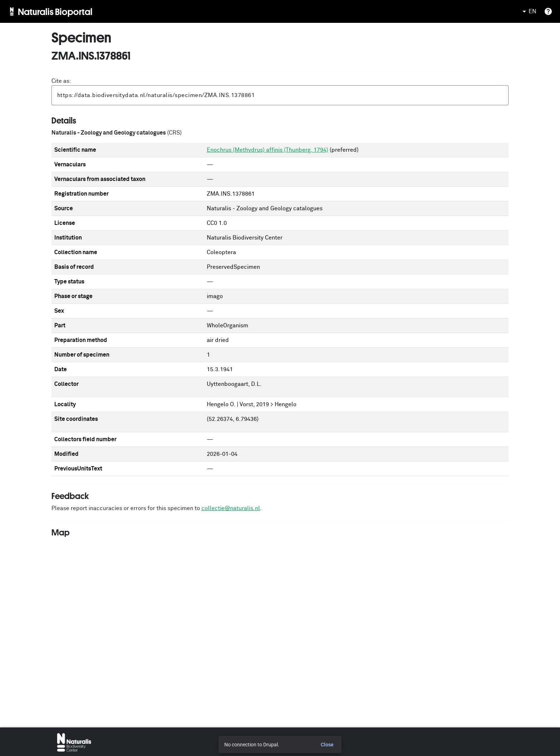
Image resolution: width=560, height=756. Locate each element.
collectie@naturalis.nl (231, 508)
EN (528, 11)
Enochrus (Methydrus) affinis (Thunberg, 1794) (267, 150)
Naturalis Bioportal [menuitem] (55, 11)
